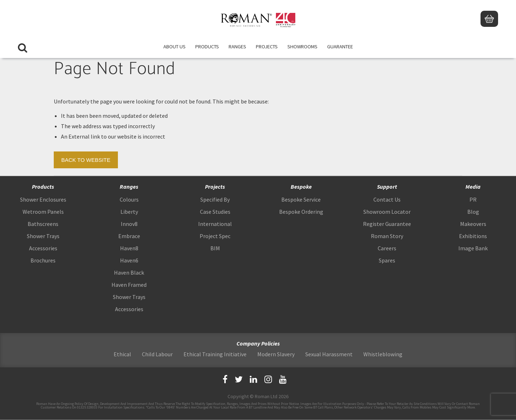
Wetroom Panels (43, 212)
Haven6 (129, 260)
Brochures (43, 260)
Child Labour (157, 354)
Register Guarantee (387, 224)
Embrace (129, 236)
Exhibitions (473, 236)
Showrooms (302, 47)
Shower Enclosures (43, 199)
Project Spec (215, 236)
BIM (215, 248)
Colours (129, 199)
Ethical (122, 354)
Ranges (237, 47)
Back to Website (86, 160)
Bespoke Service (301, 199)
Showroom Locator (387, 212)
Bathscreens (43, 224)
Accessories (43, 248)
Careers (387, 248)
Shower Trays (43, 236)
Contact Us (387, 199)
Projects (267, 47)
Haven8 (129, 248)
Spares (387, 260)
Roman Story (387, 236)
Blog (473, 212)
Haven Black (129, 272)
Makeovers (473, 224)
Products (207, 47)
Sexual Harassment (329, 354)
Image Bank (473, 248)
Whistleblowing (383, 354)
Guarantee (340, 47)
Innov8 (129, 224)
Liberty (129, 212)
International (215, 224)
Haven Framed (129, 285)
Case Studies (215, 212)
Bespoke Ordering (301, 212)
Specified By (215, 199)
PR (473, 199)
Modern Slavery (276, 354)
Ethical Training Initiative (215, 354)
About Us (175, 47)
